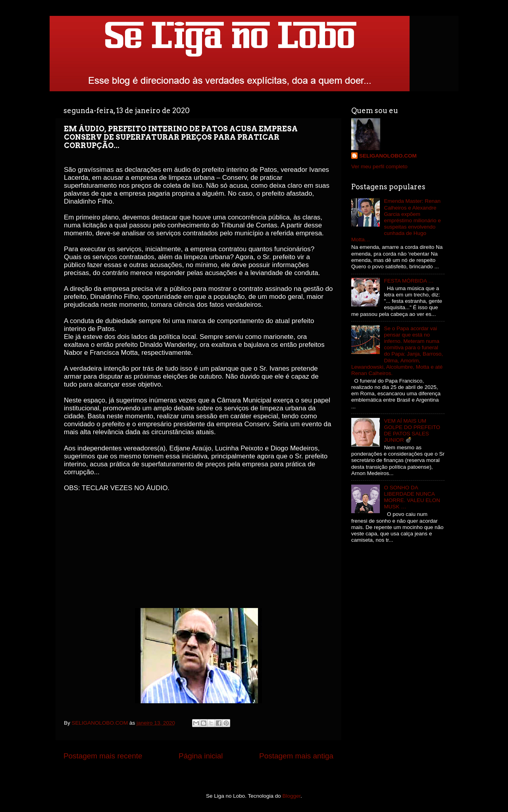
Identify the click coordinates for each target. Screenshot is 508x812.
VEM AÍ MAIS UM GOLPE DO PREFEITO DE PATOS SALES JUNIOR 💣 (412, 431)
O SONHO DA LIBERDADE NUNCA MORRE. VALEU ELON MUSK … (412, 497)
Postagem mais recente (103, 756)
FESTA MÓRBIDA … (409, 281)
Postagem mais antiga (296, 756)
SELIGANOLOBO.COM (388, 156)
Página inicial (201, 756)
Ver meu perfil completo (379, 166)
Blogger (292, 796)
